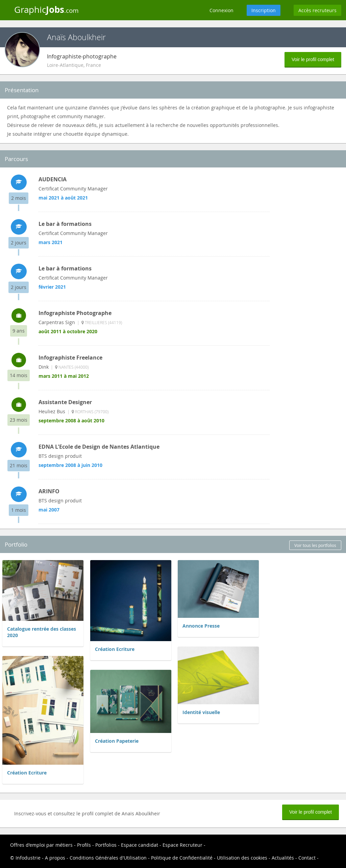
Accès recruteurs (317, 10)
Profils (84, 845)
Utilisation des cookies (242, 858)
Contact (307, 858)
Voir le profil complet (313, 59)
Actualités (283, 858)
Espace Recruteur (182, 845)
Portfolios (106, 845)
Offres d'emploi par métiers (41, 845)
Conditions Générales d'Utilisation (108, 858)
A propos (55, 858)
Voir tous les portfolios (315, 545)
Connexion (221, 10)
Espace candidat (140, 845)
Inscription (264, 10)
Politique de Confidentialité (182, 858)
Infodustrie (28, 858)
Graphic (46, 9)
